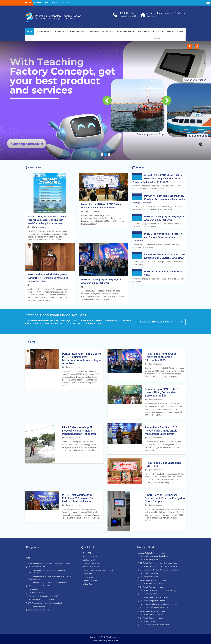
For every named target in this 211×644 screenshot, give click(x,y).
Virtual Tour (88, 584)
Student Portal (89, 560)
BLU (169, 32)
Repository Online (90, 574)
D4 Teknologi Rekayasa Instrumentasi (156, 625)
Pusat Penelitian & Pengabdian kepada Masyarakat (49, 563)
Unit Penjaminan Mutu (37, 567)
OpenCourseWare (90, 581)
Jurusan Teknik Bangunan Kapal (151, 553)
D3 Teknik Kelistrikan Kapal (151, 614)
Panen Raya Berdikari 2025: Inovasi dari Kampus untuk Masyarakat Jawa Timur (161, 431)
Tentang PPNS (43, 32)
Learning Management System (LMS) (98, 570)
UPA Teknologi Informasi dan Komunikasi (45, 603)
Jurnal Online (88, 577)
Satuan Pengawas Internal (39, 610)
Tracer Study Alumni (91, 567)
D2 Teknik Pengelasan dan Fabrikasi (155, 556)
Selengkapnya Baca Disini (155, 322)
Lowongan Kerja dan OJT (93, 563)
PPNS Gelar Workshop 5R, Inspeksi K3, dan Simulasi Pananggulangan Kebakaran (158, 237)
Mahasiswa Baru (90, 557)
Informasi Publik (125, 32)
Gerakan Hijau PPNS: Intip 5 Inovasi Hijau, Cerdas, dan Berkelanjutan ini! (162, 392)
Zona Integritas (145, 32)
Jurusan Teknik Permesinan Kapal (152, 581)
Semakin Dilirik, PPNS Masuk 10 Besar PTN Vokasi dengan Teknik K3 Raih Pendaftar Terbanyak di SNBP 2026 (47, 220)
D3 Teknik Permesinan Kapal (152, 584)
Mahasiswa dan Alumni (101, 32)
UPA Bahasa (33, 589)
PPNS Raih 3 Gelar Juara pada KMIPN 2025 (163, 464)
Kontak (180, 32)
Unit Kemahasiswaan (37, 606)
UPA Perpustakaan (35, 593)
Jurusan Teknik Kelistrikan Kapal (152, 611)
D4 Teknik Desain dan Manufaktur (154, 597)
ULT (159, 32)
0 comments (41, 227)
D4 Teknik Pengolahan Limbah (152, 601)
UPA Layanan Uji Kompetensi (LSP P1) (44, 596)
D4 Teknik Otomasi (148, 621)
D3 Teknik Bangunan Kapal (151, 560)
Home (30, 32)
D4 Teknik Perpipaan (148, 594)
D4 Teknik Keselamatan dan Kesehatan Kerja (159, 590)
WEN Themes (113, 640)
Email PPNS (88, 553)
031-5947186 (127, 13)
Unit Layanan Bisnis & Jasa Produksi (43, 586)
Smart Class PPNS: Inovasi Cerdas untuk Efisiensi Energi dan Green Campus (165, 498)
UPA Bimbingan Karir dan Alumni (41, 600)
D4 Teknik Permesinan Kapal (152, 587)
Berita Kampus (74, 367)
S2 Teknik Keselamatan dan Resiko (154, 608)
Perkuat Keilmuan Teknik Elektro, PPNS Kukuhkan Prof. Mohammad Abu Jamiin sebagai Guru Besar (48, 278)
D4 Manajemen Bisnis (149, 577)
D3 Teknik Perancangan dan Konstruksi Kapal (159, 563)
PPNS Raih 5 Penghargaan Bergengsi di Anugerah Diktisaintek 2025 (161, 357)
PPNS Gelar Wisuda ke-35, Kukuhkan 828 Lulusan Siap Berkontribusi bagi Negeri (79, 498)
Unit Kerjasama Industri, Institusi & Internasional (48, 582)
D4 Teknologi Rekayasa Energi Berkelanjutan (158, 604)
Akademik (60, 32)
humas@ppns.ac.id (128, 16)
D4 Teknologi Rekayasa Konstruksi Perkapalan (159, 570)
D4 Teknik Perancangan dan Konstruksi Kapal (159, 566)
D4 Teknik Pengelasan (149, 573)
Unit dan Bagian (77, 32)
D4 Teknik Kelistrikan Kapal (151, 618)
